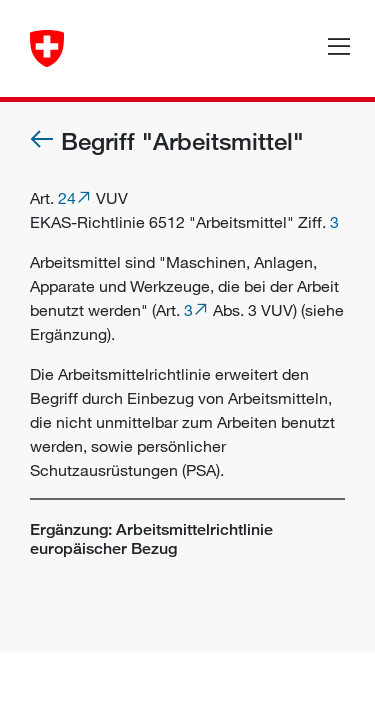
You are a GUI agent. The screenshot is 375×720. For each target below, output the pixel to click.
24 (67, 198)
